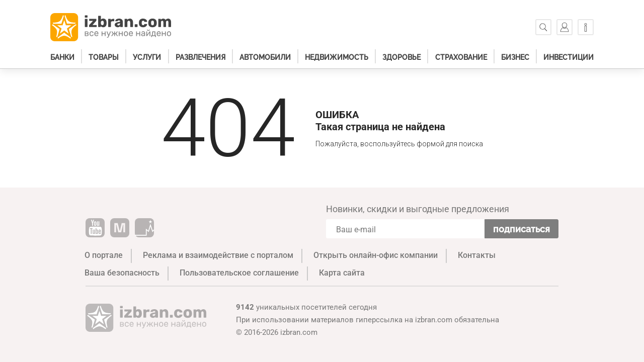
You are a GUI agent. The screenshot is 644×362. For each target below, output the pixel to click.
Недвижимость (337, 57)
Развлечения (200, 57)
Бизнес (515, 57)
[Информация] (586, 27)
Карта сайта (342, 273)
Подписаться (521, 229)
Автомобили (265, 57)
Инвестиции (569, 57)
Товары (104, 57)
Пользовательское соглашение (239, 273)
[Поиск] (543, 27)
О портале (104, 255)
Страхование (461, 57)
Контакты (477, 255)
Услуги (147, 57)
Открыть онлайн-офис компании (376, 255)
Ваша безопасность (122, 273)
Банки (62, 57)
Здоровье (401, 57)
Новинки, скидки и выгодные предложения (418, 209)
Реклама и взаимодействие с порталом (218, 255)
